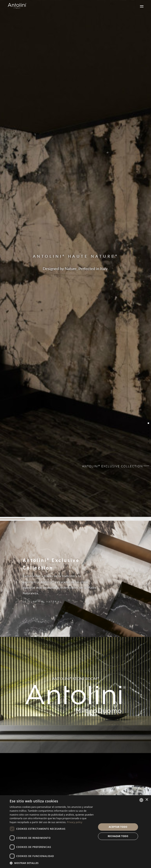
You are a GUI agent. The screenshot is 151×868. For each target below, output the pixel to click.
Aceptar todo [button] (118, 827)
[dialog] (75, 832)
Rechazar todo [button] (118, 836)
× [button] (147, 800)
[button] (52, 863)
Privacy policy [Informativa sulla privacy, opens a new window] (75, 822)
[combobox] (141, 800)
